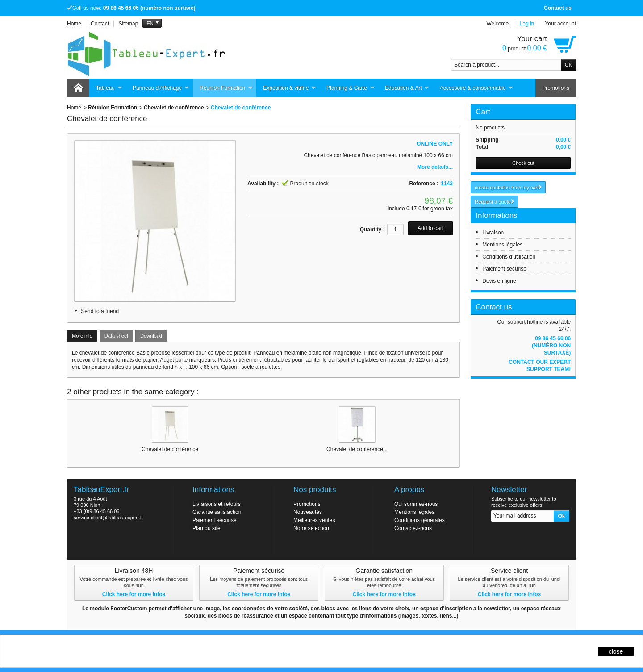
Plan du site (207, 528)
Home (74, 108)
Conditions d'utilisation (509, 257)
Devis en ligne (499, 281)
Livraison (493, 233)
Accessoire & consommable (477, 88)
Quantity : (372, 230)
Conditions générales (420, 520)
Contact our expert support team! (540, 366)
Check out (523, 163)
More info (82, 336)
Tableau (109, 88)
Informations (497, 215)
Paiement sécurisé (504, 269)
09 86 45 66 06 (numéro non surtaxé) (551, 346)
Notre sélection (311, 528)
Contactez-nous (413, 528)
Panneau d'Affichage (161, 88)
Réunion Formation (226, 88)
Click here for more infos (134, 594)
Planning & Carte (351, 88)
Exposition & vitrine (290, 88)
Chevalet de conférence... (357, 449)
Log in (527, 24)
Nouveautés (308, 512)
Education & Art (407, 88)
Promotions (556, 88)
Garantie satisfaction (217, 512)
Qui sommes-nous (416, 504)
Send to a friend (100, 311)
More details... (435, 167)
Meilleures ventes (314, 520)
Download (151, 336)
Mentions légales (502, 245)
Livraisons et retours (217, 504)
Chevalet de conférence (174, 108)
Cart (483, 112)
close (616, 651)
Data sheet (116, 336)
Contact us (558, 8)
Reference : (424, 184)
